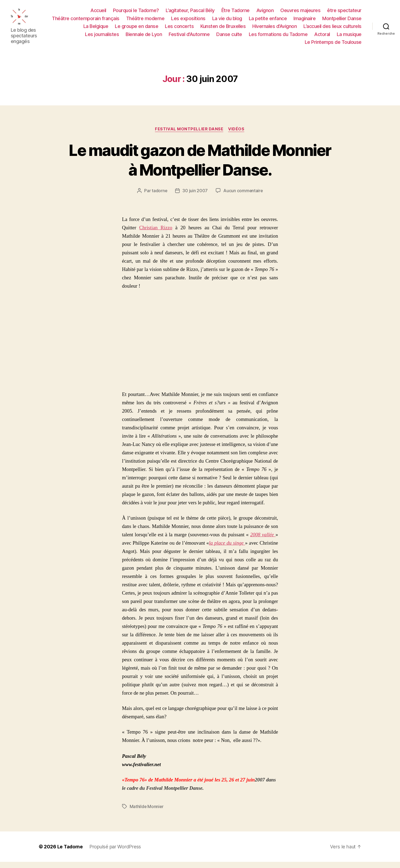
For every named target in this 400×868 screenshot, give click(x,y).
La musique (349, 37)
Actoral (322, 37)
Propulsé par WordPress (116, 853)
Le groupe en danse (137, 29)
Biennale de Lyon (144, 37)
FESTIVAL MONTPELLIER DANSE (189, 135)
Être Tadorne (236, 14)
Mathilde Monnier (147, 813)
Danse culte (229, 37)
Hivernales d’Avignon (275, 29)
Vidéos (237, 135)
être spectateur (344, 14)
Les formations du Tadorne (278, 37)
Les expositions (188, 21)
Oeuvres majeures (300, 14)
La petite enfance (268, 21)
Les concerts (179, 29)
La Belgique (96, 29)
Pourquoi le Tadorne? (136, 14)
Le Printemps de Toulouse (333, 45)
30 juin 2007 (195, 197)
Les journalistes (102, 37)
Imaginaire (305, 21)
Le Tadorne (70, 853)
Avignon (265, 14)
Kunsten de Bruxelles (223, 29)
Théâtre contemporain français (86, 21)
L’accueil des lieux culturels (332, 29)
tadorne (159, 197)
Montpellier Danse (342, 21)
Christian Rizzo (156, 234)
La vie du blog (227, 21)
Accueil (98, 14)
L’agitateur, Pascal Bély (190, 14)
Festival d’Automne (189, 37)
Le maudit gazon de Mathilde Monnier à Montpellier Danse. (200, 166)
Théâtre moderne (145, 21)
